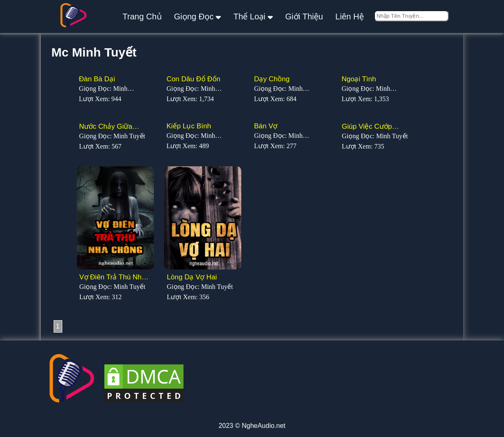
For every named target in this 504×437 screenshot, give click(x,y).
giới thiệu (304, 17)
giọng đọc (198, 16)
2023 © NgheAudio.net (252, 426)
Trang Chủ (142, 17)
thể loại (253, 16)
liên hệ (350, 17)
